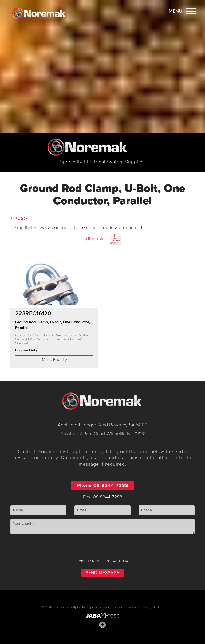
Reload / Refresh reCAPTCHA (102, 561)
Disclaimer (133, 607)
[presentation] (102, 548)
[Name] (38, 510)
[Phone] (167, 510)
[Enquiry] (102, 526)
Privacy (118, 607)
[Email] (102, 510)
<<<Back (19, 218)
